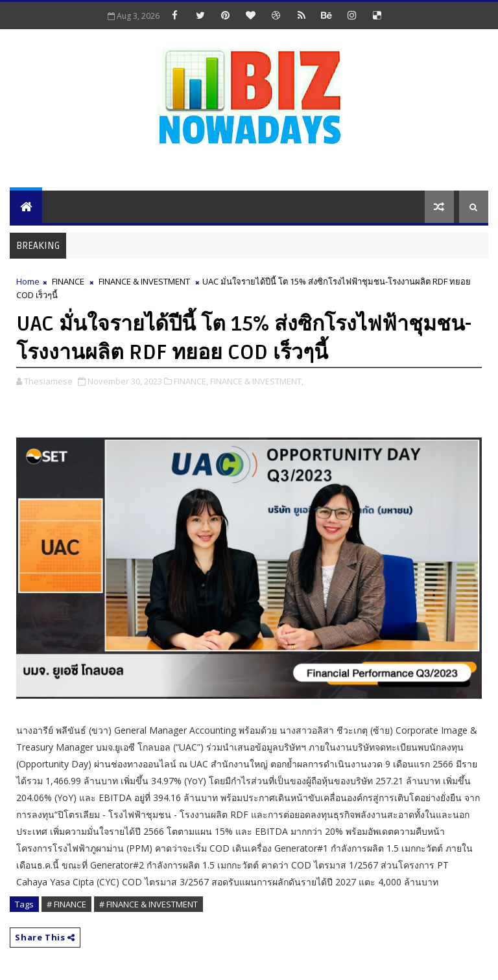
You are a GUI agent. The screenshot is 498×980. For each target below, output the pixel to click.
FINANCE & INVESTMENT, (257, 381)
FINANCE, (191, 381)
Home (28, 281)
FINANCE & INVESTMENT (144, 281)
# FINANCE (66, 904)
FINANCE (68, 281)
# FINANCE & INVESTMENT (148, 904)
